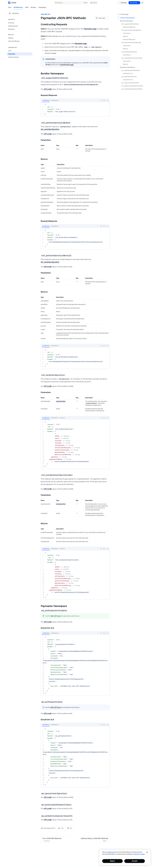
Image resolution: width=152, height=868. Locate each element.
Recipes (33, 8)
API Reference (18, 8)
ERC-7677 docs (56, 616)
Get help (122, 3)
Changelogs (42, 8)
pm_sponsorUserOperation (130, 83)
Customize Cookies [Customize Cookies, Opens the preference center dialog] (139, 854)
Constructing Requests (127, 18)
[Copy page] (100, 18)
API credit (48, 89)
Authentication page (67, 65)
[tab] (46, 100)
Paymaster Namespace (127, 67)
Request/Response (129, 27)
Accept (135, 861)
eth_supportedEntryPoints (130, 24)
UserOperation (61, 401)
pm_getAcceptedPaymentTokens (132, 86)
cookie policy (112, 852)
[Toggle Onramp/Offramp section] (20, 41)
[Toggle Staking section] (20, 38)
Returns (126, 36)
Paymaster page (90, 29)
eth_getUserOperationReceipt (131, 43)
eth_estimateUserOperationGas (132, 58)
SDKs (27, 8)
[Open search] (71, 3)
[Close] (147, 852)
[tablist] (70, 100)
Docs (10, 8)
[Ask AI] (107, 100)
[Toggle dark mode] (142, 3)
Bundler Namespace (127, 21)
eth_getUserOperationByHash (131, 30)
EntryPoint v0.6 (128, 73)
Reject (112, 861)
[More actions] (108, 18)
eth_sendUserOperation (129, 52)
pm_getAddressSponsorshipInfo (132, 89)
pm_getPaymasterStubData (131, 70)
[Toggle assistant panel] (94, 3)
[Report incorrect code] (101, 100)
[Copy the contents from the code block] (104, 100)
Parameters (127, 33)
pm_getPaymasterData (129, 77)
